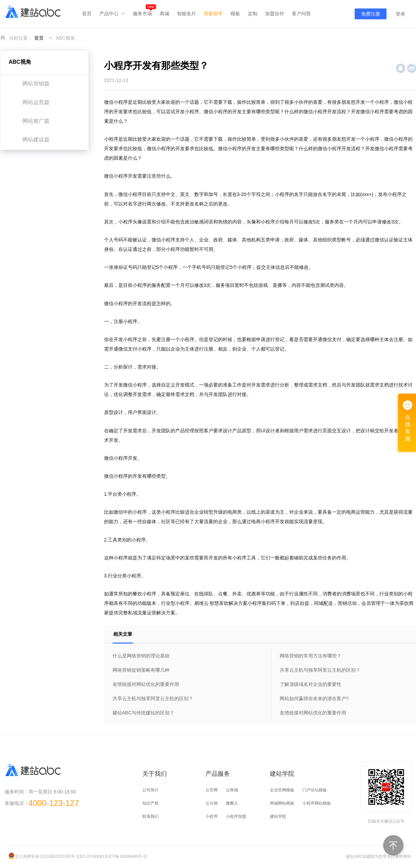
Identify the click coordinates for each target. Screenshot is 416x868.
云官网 (212, 790)
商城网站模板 (282, 803)
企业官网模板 (282, 790)
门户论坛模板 (315, 790)
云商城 (232, 790)
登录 (400, 14)
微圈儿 (232, 803)
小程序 (212, 816)
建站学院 (278, 816)
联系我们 (151, 816)
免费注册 (371, 14)
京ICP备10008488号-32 (126, 856)
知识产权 (151, 803)
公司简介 (151, 790)
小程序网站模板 (317, 803)
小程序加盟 (236, 816)
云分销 (212, 803)
